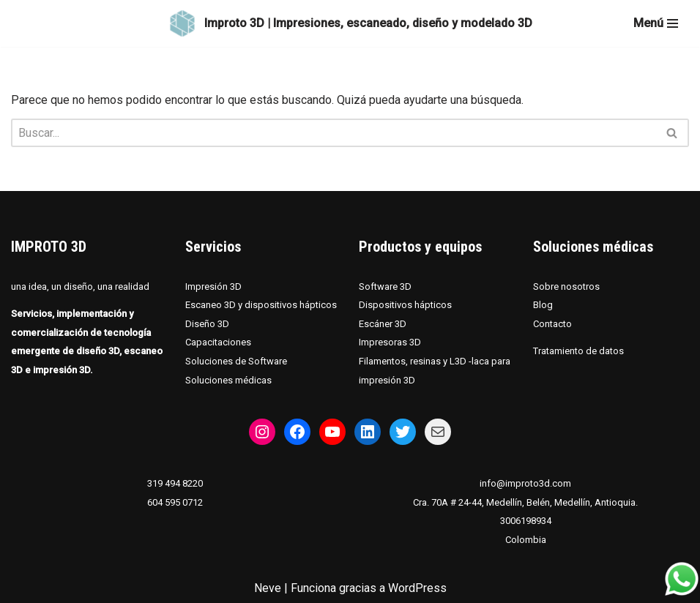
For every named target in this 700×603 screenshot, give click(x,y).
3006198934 (526, 521)
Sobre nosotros (566, 286)
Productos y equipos (420, 247)
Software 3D (385, 286)
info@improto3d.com (525, 483)
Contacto (552, 324)
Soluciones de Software (236, 361)
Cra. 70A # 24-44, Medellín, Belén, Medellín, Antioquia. (525, 502)
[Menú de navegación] (656, 23)
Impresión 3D (213, 286)
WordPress (417, 588)
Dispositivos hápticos (405, 305)
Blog (543, 305)
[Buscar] (334, 133)
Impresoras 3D (390, 343)
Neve (268, 588)
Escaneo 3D (212, 305)
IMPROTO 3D (49, 247)
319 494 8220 (175, 483)
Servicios (213, 247)
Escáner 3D (383, 324)
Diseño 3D (207, 324)
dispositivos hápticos (291, 305)
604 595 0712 (175, 502)
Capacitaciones (218, 343)
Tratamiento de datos (578, 352)
